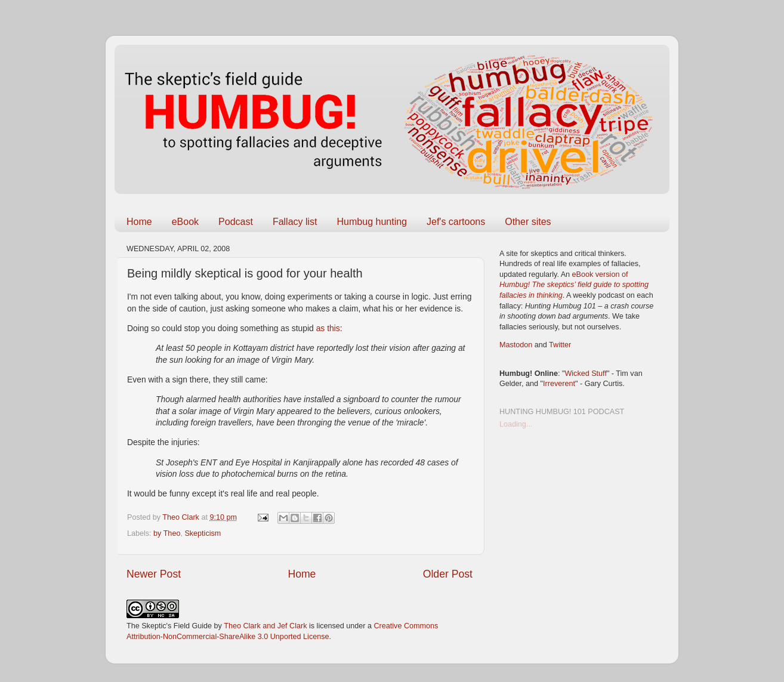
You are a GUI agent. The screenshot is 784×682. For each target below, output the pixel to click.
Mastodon (516, 345)
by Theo (167, 533)
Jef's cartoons (456, 222)
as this (328, 328)
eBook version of (574, 285)
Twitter (560, 345)
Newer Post (154, 574)
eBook (185, 222)
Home (139, 222)
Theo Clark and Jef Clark (265, 626)
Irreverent (559, 384)
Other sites (528, 222)
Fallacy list (295, 222)
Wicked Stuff (585, 374)
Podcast (236, 222)
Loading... (516, 424)
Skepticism (203, 533)
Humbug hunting (372, 222)
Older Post (448, 574)
